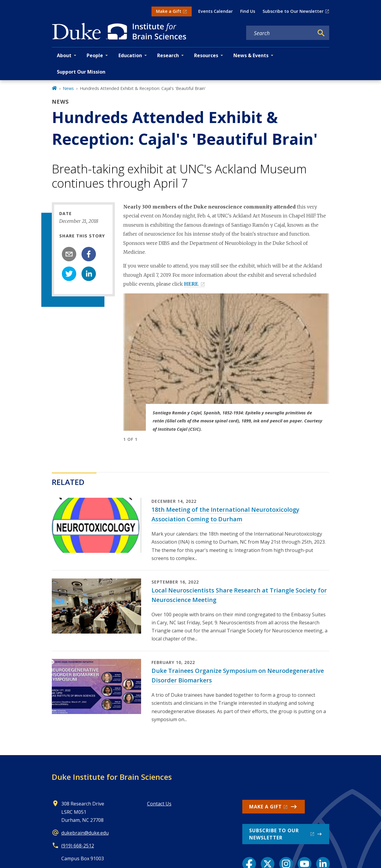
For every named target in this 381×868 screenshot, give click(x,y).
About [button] (64, 55)
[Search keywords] (280, 33)
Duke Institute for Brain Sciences (112, 777)
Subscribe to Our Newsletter (293, 11)
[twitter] (69, 274)
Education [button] (130, 55)
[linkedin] (89, 274)
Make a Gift (169, 11)
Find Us (248, 11)
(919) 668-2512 (78, 846)
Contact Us (159, 804)
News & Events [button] (251, 55)
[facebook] (89, 254)
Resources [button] (206, 55)
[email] (69, 254)
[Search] (321, 33)
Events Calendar (216, 11)
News (68, 88)
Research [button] (168, 55)
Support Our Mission (81, 72)
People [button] (95, 55)
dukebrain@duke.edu (85, 833)
